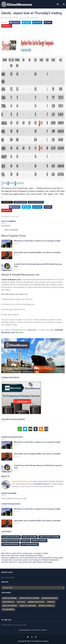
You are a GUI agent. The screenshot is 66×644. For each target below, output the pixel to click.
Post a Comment (11, 230)
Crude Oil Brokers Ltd (11, 280)
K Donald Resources (41, 484)
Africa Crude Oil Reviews (49, 537)
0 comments (34, 18)
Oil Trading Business (30, 544)
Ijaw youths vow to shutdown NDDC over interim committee (37, 252)
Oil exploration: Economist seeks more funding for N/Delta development (30, 560)
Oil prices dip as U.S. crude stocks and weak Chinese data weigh (27, 562)
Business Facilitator (11, 541)
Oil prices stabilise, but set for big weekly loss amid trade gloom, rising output (32, 558)
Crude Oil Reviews (20, 202)
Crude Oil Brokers (39, 541)
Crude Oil (25, 541)
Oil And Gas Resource (36, 202)
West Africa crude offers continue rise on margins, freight (37, 241)
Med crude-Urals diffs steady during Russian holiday (22, 556)
